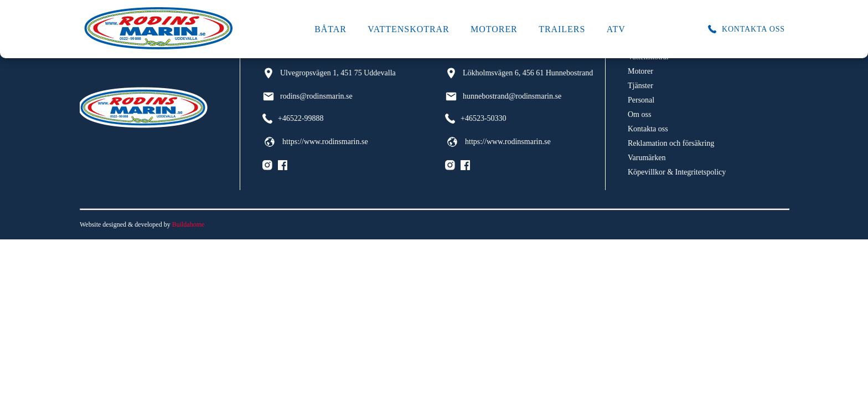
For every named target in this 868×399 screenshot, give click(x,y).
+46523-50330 (476, 119)
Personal (641, 100)
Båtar (330, 29)
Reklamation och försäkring (671, 143)
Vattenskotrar (408, 29)
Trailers (562, 29)
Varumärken (647, 158)
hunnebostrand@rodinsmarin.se (503, 96)
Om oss (639, 114)
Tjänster (640, 86)
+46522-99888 (293, 119)
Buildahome (188, 224)
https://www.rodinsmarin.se (315, 142)
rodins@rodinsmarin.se (308, 96)
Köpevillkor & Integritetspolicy (677, 172)
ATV (616, 29)
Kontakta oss (648, 129)
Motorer (494, 29)
